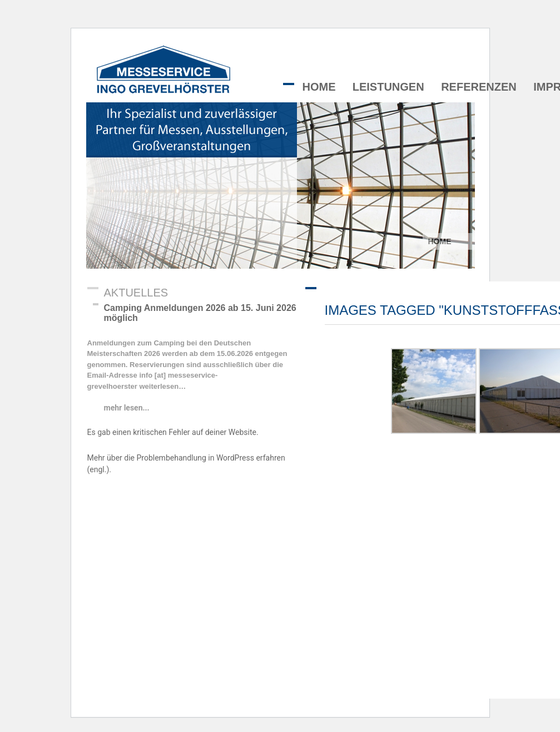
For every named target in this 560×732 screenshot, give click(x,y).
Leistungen (388, 87)
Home (319, 87)
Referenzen (479, 87)
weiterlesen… (162, 386)
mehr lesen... (127, 408)
